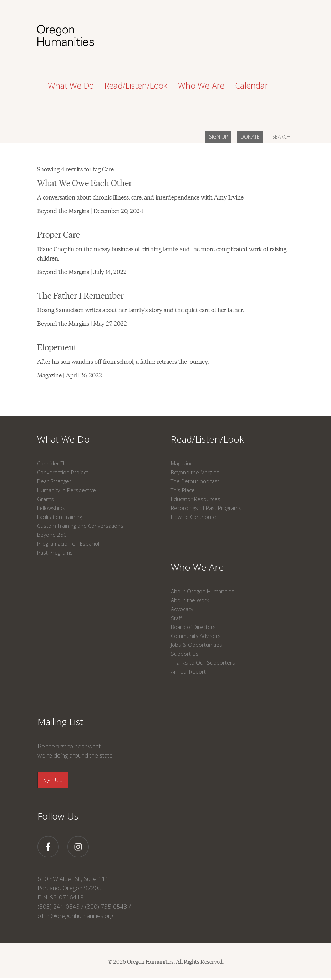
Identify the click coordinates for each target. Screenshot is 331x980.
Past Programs (55, 552)
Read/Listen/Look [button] (136, 86)
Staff (176, 618)
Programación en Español (68, 543)
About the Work (190, 600)
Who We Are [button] (201, 86)
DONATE (250, 137)
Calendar (252, 86)
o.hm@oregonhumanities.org (75, 916)
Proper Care (58, 234)
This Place (183, 490)
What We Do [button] (71, 86)
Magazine (182, 463)
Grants (45, 499)
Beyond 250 (52, 535)
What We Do (63, 439)
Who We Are (197, 567)
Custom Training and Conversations (80, 526)
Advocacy (182, 609)
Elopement (57, 347)
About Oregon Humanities (203, 591)
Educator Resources (196, 499)
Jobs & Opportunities (197, 645)
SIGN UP (218, 137)
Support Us (185, 654)
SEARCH (281, 137)
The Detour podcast (195, 481)
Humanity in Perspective (67, 490)
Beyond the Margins (195, 472)
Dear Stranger (54, 481)
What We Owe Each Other (85, 182)
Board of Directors (193, 627)
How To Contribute (193, 517)
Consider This (54, 463)
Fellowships (51, 508)
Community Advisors (196, 636)
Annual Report (188, 671)
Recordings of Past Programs (206, 508)
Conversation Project (63, 472)
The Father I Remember (80, 295)
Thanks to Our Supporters (203, 662)
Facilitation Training (60, 517)
